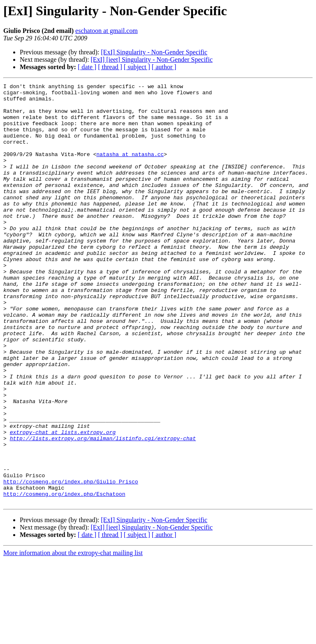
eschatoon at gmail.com (107, 31)
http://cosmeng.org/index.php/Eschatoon (64, 576)
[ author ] (164, 67)
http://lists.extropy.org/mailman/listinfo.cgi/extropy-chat (103, 510)
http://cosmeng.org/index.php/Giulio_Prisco (71, 562)
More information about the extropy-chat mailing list (73, 637)
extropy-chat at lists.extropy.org (63, 502)
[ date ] (87, 67)
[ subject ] (137, 67)
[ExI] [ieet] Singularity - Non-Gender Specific (151, 59)
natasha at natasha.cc (130, 169)
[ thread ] (110, 67)
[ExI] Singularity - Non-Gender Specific (154, 52)
